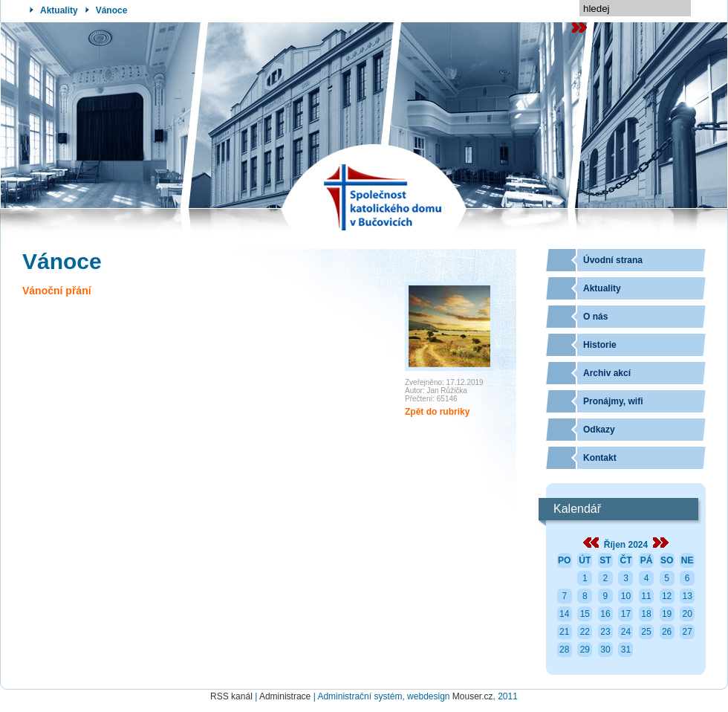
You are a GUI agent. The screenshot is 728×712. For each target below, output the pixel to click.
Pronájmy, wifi (613, 401)
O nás (595, 317)
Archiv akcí (607, 373)
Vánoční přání (57, 291)
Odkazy (599, 430)
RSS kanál (231, 696)
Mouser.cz (473, 696)
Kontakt (600, 458)
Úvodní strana (613, 260)
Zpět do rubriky (437, 412)
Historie (600, 345)
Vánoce (112, 10)
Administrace (285, 696)
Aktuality (59, 10)
